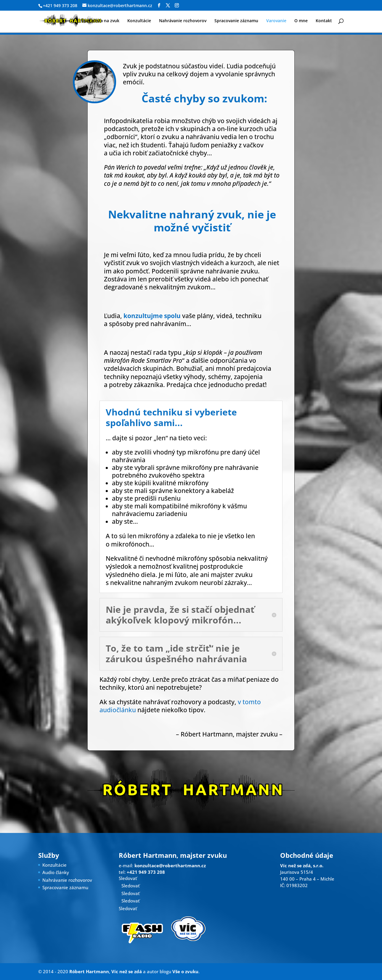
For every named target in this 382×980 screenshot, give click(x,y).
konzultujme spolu (152, 316)
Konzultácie (139, 21)
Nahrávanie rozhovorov (183, 21)
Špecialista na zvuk (100, 21)
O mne (301, 21)
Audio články (56, 872)
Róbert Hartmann (89, 971)
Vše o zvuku (185, 971)
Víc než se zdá (127, 971)
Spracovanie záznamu (236, 21)
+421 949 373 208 (60, 5)
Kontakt (324, 21)
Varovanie (276, 21)
